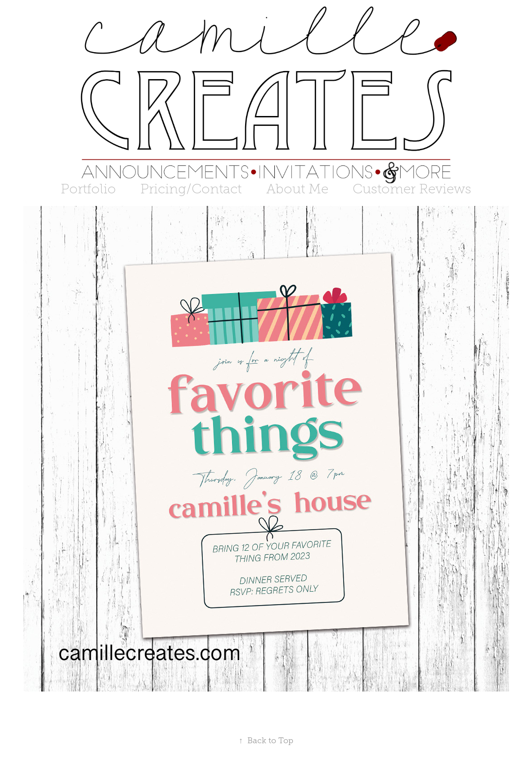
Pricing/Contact (191, 189)
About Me (297, 189)
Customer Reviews (412, 189)
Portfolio (88, 189)
